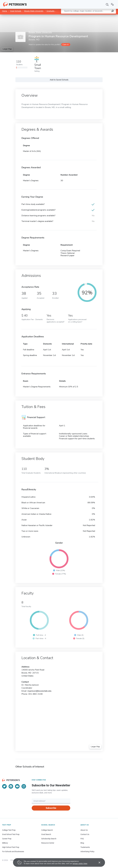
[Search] (107, 4)
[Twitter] (4, 786)
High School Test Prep (11, 847)
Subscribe (51, 808)
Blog (82, 843)
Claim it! (66, 45)
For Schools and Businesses (13, 851)
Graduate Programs (55, 11)
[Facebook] (11, 786)
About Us (84, 830)
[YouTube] (17, 786)
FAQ (82, 839)
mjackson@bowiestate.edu (39, 691)
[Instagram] (24, 786)
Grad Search (46, 834)
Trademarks (85, 847)
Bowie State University (34, 11)
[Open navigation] (112, 4)
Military (5, 843)
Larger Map (7, 49)
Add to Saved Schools (59, 80)
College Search (47, 830)
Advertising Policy (87, 851)
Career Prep (7, 839)
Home (5, 11)
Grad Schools (16, 11)
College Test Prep (9, 830)
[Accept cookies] (98, 862)
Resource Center (48, 843)
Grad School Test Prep (11, 834)
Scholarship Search (49, 839)
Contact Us (85, 834)
